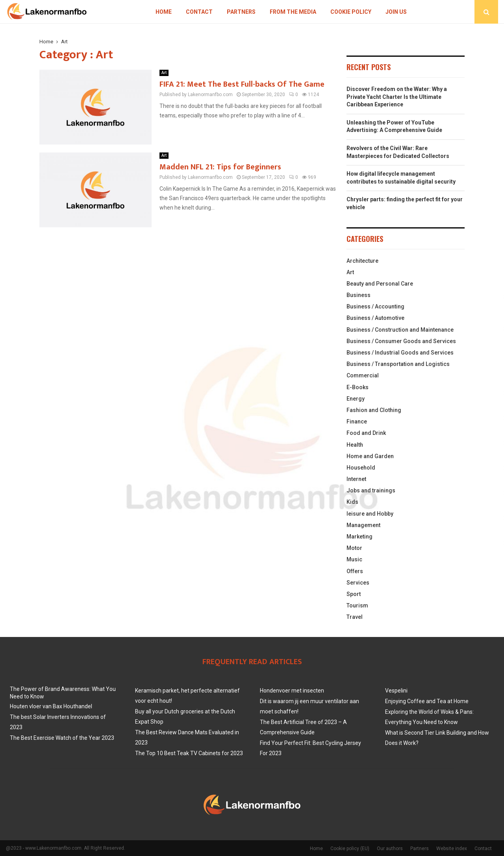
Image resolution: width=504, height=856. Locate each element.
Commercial (363, 375)
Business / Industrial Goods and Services (400, 353)
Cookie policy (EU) (350, 849)
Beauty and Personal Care (380, 284)
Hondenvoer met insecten (292, 691)
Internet (356, 479)
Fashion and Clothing (374, 410)
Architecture (362, 261)
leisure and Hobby (370, 514)
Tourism (357, 605)
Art (164, 73)
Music (354, 559)
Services (358, 583)
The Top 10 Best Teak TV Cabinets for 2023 (189, 753)
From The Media (293, 12)
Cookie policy (351, 12)
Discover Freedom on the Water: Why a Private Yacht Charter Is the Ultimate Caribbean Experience (397, 97)
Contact (199, 12)
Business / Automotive (375, 318)
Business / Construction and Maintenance (400, 330)
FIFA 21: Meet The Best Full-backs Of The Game (242, 84)
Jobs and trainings (371, 490)
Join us (396, 12)
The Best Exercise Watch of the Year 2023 (62, 738)
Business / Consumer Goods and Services (401, 341)
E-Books (358, 387)
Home (164, 12)
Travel (355, 617)
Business (359, 295)
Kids (352, 502)
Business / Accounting (375, 306)
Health (355, 445)
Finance (357, 422)
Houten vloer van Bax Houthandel (51, 706)
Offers (355, 571)
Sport (354, 594)
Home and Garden (370, 456)
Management (363, 525)
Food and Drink (366, 433)
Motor (354, 548)
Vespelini (396, 691)
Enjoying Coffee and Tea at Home (427, 701)
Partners (241, 12)
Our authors (390, 849)
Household (361, 468)
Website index (452, 849)
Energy (356, 399)
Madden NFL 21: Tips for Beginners (220, 167)
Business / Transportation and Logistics (398, 364)
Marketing (359, 537)
